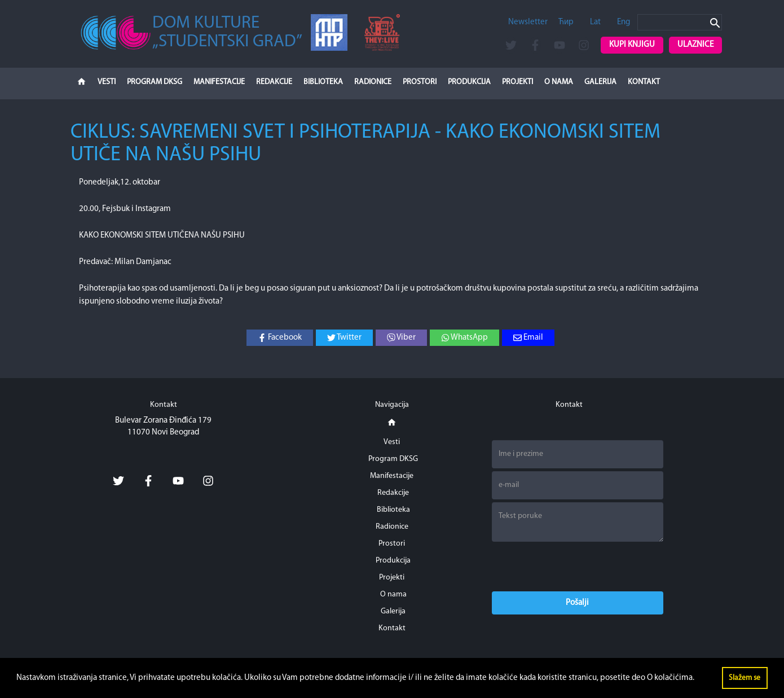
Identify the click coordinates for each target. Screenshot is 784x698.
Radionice (373, 82)
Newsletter (528, 22)
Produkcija (469, 82)
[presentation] (578, 567)
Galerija (600, 82)
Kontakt (644, 82)
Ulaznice (695, 45)
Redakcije (274, 82)
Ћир (566, 22)
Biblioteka (323, 82)
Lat (595, 22)
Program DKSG (155, 82)
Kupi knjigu (632, 45)
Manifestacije (219, 82)
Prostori (420, 82)
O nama (559, 82)
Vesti (107, 82)
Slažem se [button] (745, 678)
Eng (624, 22)
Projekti (517, 82)
